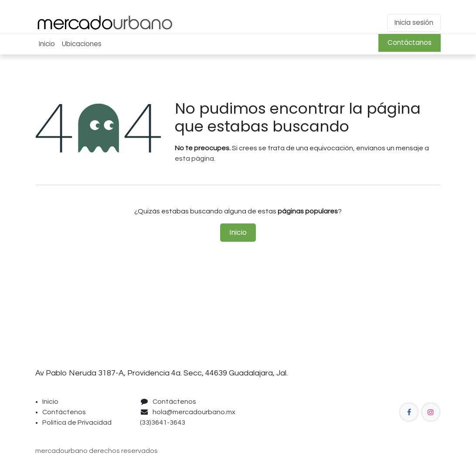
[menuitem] (47, 44)
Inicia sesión (414, 22)
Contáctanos (410, 42)
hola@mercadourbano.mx (194, 412)
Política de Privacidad (77, 422)
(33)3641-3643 (164, 422)
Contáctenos (64, 412)
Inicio (238, 232)
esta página (194, 159)
